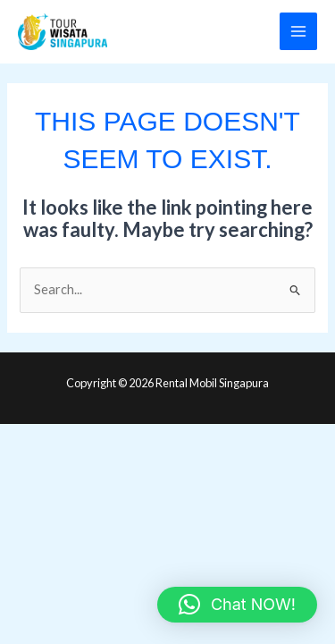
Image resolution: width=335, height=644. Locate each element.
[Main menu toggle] (298, 31)
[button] (237, 605)
